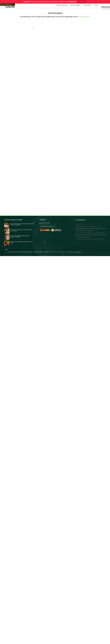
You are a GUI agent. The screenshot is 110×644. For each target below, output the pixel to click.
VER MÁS (82, 2)
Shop (6, 254)
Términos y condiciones (75, 257)
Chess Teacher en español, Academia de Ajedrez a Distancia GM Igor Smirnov (28, 257)
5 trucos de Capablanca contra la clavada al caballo (90, 247)
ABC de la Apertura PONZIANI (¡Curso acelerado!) (89, 237)
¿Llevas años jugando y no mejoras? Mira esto (90, 228)
